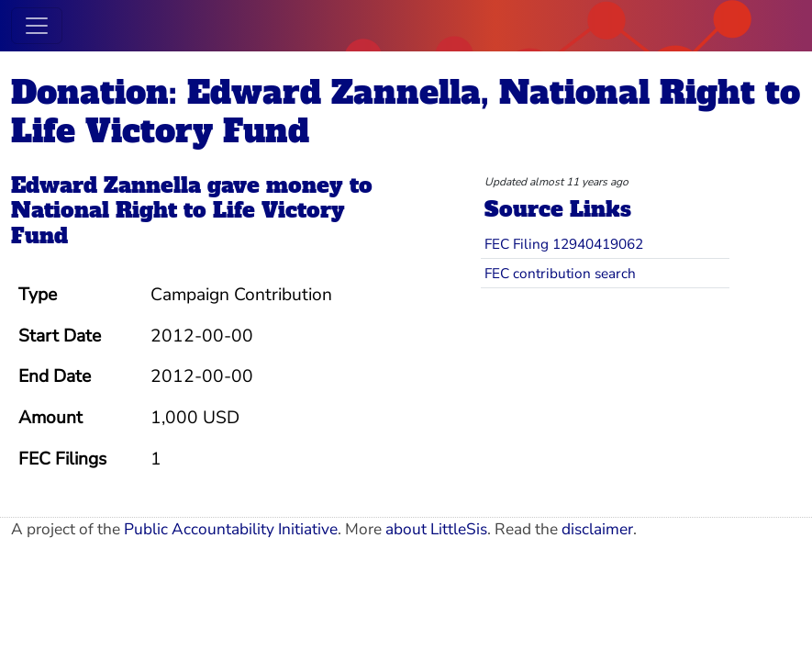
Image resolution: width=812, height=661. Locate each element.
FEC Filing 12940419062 (564, 244)
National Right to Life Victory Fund (178, 223)
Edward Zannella (106, 185)
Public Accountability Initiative (231, 529)
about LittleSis (436, 529)
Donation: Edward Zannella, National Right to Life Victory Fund (406, 112)
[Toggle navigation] (37, 26)
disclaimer (597, 529)
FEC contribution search (560, 273)
